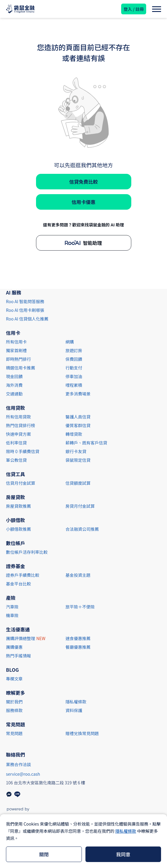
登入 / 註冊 (134, 9)
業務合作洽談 (18, 764)
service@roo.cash (23, 774)
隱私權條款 (126, 831)
